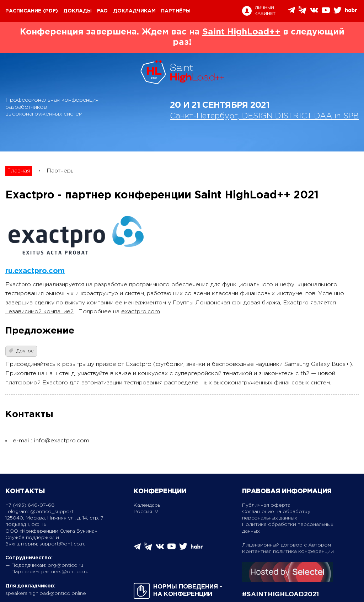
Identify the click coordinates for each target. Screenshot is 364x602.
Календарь (147, 505)
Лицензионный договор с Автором (287, 545)
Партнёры (176, 11)
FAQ (102, 11)
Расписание (23, 11)
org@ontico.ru (65, 565)
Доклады (77, 11)
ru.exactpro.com (35, 271)
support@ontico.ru (63, 544)
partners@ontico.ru (65, 572)
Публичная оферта (266, 505)
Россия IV (146, 512)
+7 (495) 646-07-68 (30, 505)
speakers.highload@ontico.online (46, 593)
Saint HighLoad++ (241, 32)
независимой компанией (39, 312)
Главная (19, 171)
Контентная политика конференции (288, 552)
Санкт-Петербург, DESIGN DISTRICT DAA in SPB (264, 116)
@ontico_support (52, 512)
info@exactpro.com (61, 441)
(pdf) (50, 11)
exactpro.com (141, 312)
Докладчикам (134, 11)
